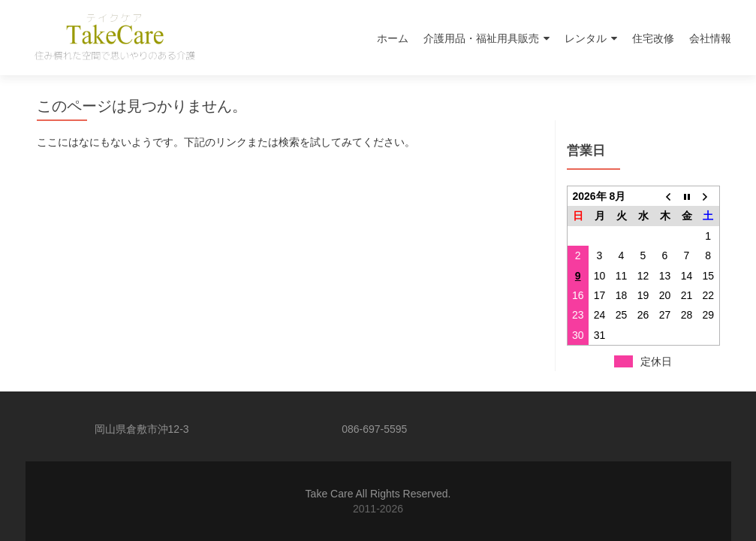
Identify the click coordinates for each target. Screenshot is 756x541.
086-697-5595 (374, 429)
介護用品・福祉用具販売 (481, 38)
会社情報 (710, 38)
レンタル (586, 38)
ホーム (393, 38)
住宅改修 (653, 38)
